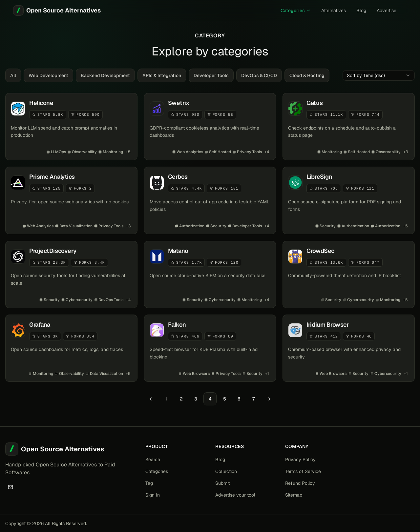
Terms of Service (303, 471)
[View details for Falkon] (210, 348)
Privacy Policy (300, 460)
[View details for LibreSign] (349, 200)
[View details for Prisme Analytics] (71, 200)
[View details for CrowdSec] (349, 274)
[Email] (10, 487)
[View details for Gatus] (349, 126)
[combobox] (379, 75)
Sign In (153, 495)
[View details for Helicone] (71, 126)
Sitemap (294, 495)
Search (153, 460)
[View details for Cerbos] (210, 200)
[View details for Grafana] (71, 348)
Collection (226, 471)
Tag (149, 483)
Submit (222, 483)
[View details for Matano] (210, 274)
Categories (296, 10)
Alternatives (334, 10)
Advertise (387, 10)
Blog (361, 10)
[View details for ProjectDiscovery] (71, 274)
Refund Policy (300, 483)
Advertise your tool (235, 495)
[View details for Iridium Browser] (349, 348)
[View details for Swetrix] (210, 126)
